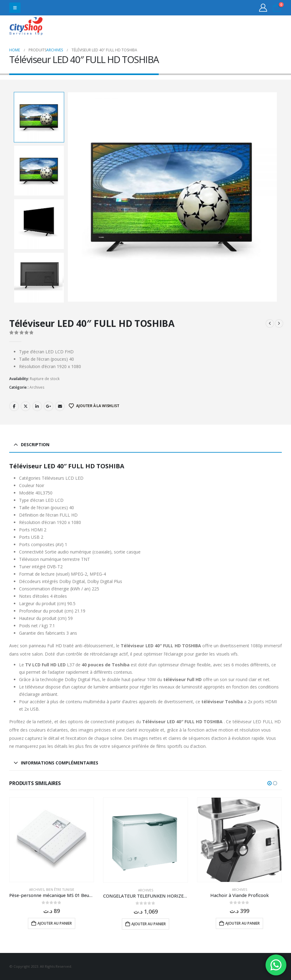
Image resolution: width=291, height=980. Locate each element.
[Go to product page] (52, 840)
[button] (15, 8)
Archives (37, 387)
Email (60, 406)
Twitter (25, 406)
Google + (49, 406)
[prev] (270, 323)
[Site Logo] (26, 27)
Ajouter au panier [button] (55, 923)
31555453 (258, 27)
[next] (279, 323)
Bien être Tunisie (60, 890)
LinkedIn (37, 406)
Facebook (14, 406)
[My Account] (263, 8)
